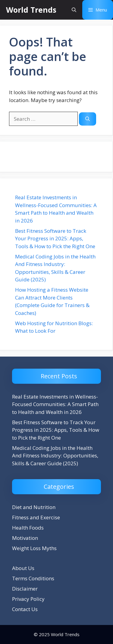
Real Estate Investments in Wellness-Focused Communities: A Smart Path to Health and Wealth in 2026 (55, 404)
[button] (74, 10)
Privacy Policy (28, 599)
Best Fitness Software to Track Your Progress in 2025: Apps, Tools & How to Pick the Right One (55, 239)
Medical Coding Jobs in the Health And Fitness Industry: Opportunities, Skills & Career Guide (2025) (55, 456)
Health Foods (28, 528)
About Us (23, 568)
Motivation (25, 538)
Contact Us (25, 609)
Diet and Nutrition (34, 507)
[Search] (88, 119)
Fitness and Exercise (36, 517)
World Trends (31, 10)
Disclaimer (25, 589)
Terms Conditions (33, 578)
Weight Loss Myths (34, 548)
